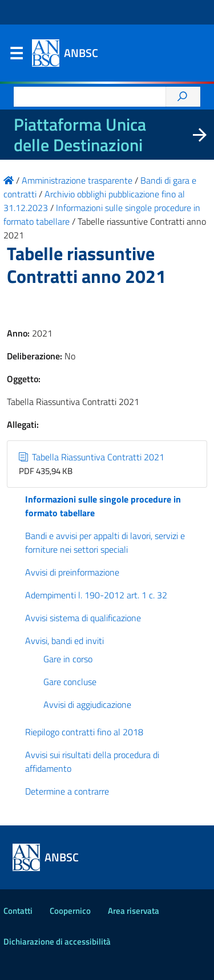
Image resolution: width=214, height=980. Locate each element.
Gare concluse (70, 682)
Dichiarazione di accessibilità (57, 941)
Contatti (18, 911)
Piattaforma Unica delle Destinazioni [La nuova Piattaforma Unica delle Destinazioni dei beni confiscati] (80, 135)
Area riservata (134, 911)
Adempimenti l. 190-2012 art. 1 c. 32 (96, 595)
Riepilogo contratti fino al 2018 (84, 732)
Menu (16, 56)
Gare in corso (68, 659)
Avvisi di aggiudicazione (87, 704)
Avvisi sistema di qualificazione (83, 618)
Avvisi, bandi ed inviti (64, 641)
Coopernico (70, 911)
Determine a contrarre (67, 791)
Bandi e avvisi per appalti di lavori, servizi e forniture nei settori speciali (105, 542)
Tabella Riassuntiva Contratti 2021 (92, 457)
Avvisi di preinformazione (72, 572)
